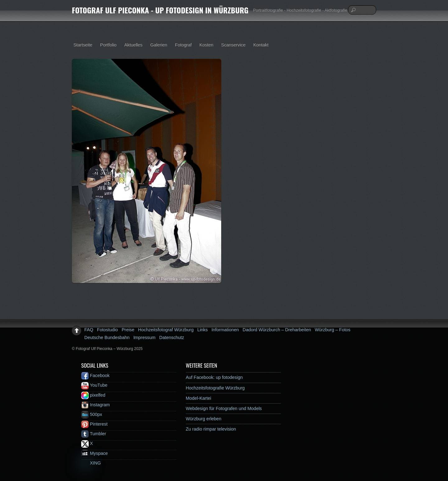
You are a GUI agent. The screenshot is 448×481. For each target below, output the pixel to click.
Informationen (225, 330)
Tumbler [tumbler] (94, 434)
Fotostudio (107, 330)
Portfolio (108, 45)
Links (203, 330)
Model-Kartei (198, 398)
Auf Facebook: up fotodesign (214, 377)
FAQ (89, 330)
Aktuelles (133, 45)
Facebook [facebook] (95, 375)
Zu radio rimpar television (211, 429)
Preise (128, 330)
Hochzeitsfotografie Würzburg (215, 388)
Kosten (206, 45)
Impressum (145, 337)
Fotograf (183, 45)
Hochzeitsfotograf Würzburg (166, 330)
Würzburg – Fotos (333, 330)
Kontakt (261, 45)
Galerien (159, 45)
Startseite (83, 45)
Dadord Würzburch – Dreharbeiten (277, 330)
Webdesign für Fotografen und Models (224, 408)
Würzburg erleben (203, 419)
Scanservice (233, 45)
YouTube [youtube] (94, 385)
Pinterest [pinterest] (94, 424)
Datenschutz (172, 337)
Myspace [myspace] (95, 453)
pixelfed (93, 395)
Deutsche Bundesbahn (107, 337)
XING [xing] (91, 463)
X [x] (87, 443)
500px (92, 414)
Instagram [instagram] (96, 405)
